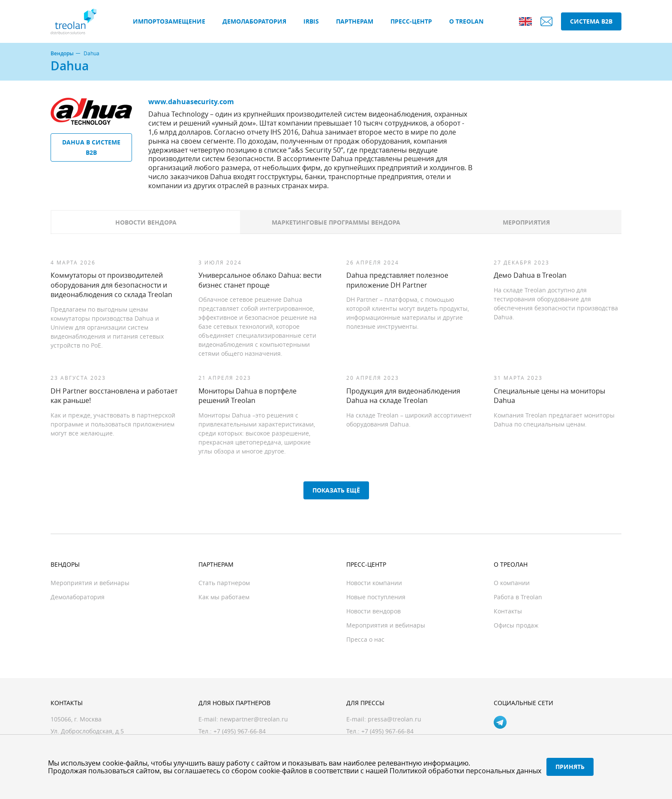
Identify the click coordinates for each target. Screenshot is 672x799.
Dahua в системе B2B (91, 147)
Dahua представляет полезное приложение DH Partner (397, 280)
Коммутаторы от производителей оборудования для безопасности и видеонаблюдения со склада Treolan (111, 285)
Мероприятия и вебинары (90, 583)
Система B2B (591, 21)
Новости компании (374, 583)
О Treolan (466, 21)
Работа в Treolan (518, 597)
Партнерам (355, 21)
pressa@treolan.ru (394, 719)
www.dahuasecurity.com (191, 102)
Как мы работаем (224, 597)
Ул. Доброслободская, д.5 (87, 731)
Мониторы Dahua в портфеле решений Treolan (247, 396)
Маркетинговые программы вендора (336, 222)
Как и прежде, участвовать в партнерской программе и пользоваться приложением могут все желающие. (113, 424)
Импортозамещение (169, 21)
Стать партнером (224, 583)
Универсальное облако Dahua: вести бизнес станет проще (260, 280)
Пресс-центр (411, 21)
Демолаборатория (254, 21)
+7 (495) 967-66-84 (387, 731)
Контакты (508, 611)
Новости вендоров (373, 611)
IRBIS (311, 21)
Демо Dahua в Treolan (530, 275)
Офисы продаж (516, 625)
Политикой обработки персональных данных (465, 771)
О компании (512, 583)
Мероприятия (526, 222)
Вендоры (62, 54)
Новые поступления (376, 597)
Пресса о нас (365, 639)
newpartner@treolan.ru (254, 719)
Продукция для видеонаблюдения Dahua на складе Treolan (403, 396)
